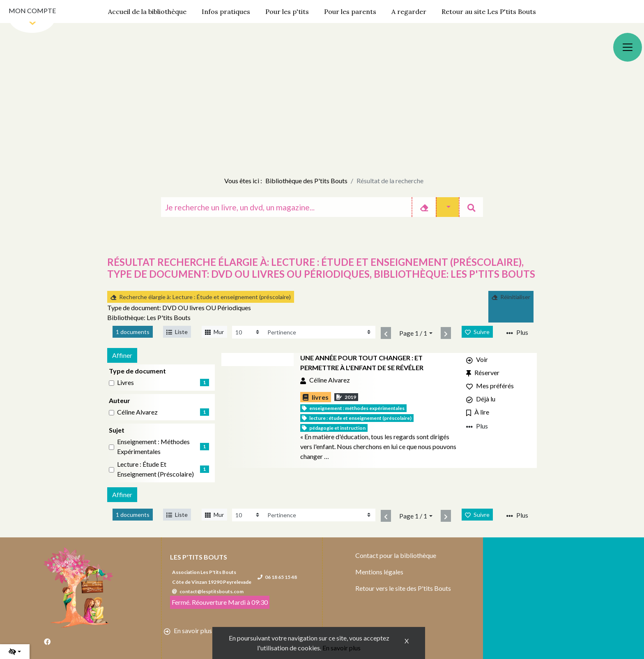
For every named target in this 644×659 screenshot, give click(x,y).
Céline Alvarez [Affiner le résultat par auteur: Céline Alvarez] (137, 412)
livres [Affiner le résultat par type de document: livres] (125, 382)
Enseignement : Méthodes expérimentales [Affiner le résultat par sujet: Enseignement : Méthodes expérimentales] (153, 446)
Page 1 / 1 (413, 333)
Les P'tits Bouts (199, 557)
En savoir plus (342, 648)
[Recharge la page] (248, 332)
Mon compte (32, 10)
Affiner (122, 355)
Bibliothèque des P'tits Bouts (306, 181)
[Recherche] (286, 207)
